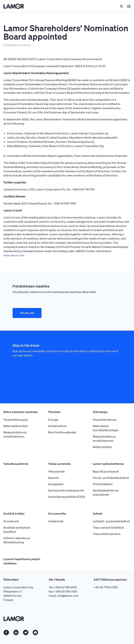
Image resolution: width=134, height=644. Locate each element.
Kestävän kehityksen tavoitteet (17, 530)
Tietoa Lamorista (59, 464)
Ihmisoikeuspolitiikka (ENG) (67, 497)
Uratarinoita (56, 521)
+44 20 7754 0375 (106, 587)
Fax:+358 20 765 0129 (63, 591)
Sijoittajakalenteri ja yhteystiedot (106, 492)
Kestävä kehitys (14, 513)
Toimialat (54, 412)
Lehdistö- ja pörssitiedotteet (111, 521)
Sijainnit (53, 478)
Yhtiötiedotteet (103, 484)
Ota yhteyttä (27, 313)
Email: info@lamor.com (64, 596)
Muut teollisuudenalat (62, 432)
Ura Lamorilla (57, 513)
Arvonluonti (11, 521)
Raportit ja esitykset (106, 471)
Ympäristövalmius (105, 420)
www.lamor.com (14, 255)
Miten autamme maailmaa (21, 412)
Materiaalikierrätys (16, 426)
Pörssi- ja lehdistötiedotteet (111, 478)
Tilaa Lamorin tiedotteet (108, 527)
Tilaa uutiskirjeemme (107, 534)
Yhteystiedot (56, 471)
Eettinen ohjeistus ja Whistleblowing (17, 540)
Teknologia (100, 412)
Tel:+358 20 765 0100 (63, 587)
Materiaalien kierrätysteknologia (106, 428)
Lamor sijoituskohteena (108, 464)
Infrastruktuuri (58, 426)
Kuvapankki (56, 484)
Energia (53, 420)
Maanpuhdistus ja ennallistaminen (15, 434)
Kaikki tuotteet (102, 447)
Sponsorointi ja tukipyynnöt (66, 490)
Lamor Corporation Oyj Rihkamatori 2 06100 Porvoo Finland (18, 594)
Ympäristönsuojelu (16, 420)
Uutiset (98, 513)
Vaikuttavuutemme (16, 464)
